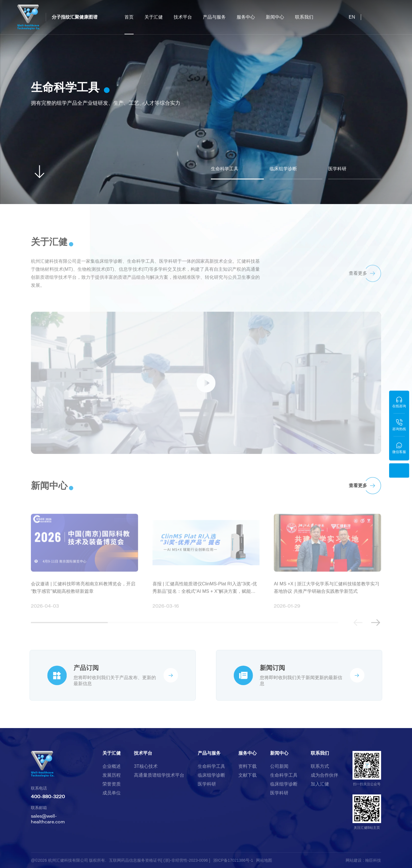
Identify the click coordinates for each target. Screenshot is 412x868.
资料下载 (247, 766)
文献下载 (247, 775)
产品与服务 (214, 17)
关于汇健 (154, 17)
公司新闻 (279, 766)
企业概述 (112, 766)
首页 (129, 24)
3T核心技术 (146, 766)
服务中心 (246, 17)
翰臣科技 (373, 860)
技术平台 (183, 17)
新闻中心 (275, 17)
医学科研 (207, 784)
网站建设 (354, 860)
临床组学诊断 (211, 775)
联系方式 (320, 766)
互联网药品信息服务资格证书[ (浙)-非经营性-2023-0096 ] (160, 860)
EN (352, 17)
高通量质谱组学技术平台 (159, 775)
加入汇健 (320, 784)
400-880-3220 (48, 796)
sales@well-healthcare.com (48, 819)
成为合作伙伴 (324, 775)
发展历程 (112, 775)
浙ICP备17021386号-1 (233, 860)
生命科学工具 (211, 766)
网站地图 (264, 860)
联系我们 (304, 17)
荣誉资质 (112, 784)
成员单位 (112, 793)
